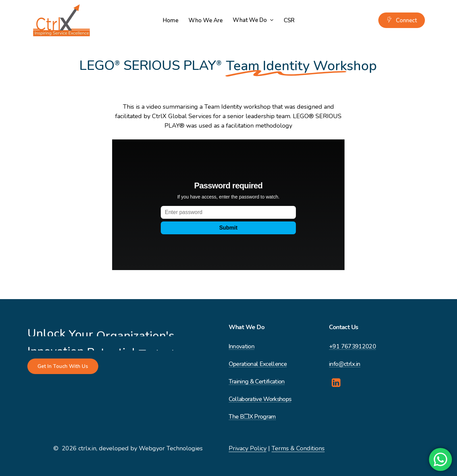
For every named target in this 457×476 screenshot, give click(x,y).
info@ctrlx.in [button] (345, 364)
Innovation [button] (242, 347)
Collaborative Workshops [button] (260, 399)
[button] (63, 366)
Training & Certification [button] (257, 382)
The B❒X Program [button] (252, 417)
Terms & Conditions (298, 448)
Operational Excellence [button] (258, 364)
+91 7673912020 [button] (352, 347)
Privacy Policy (248, 448)
